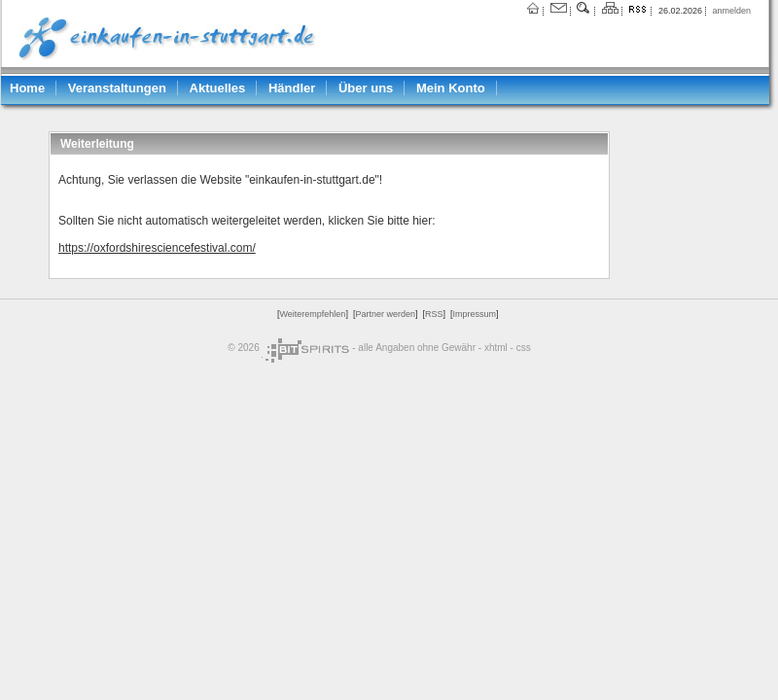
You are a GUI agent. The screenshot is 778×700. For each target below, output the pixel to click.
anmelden (731, 11)
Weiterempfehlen (313, 314)
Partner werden (385, 314)
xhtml (496, 348)
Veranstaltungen (117, 88)
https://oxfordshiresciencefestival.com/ (157, 248)
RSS (434, 314)
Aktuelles (218, 88)
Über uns (366, 88)
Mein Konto (451, 88)
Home (27, 88)
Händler (292, 88)
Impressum (474, 314)
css (524, 348)
